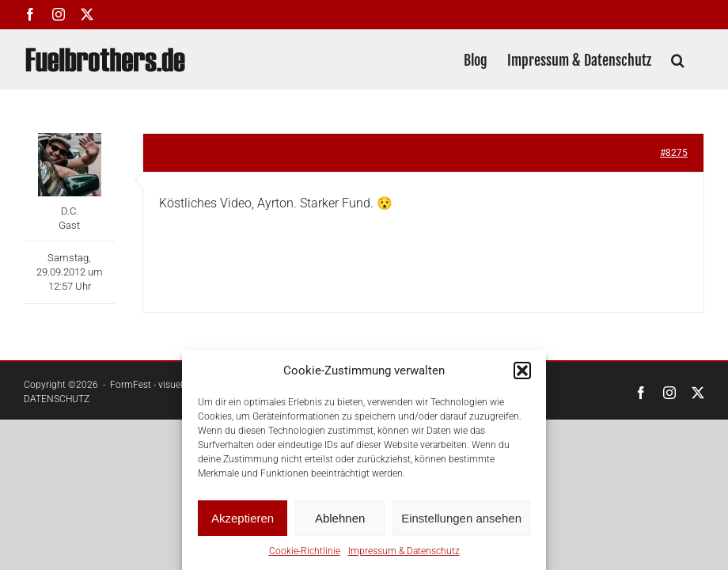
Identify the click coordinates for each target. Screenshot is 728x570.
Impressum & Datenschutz (404, 551)
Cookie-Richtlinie (305, 551)
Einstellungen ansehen (461, 518)
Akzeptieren (243, 518)
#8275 (674, 153)
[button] (522, 370)
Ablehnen (340, 518)
